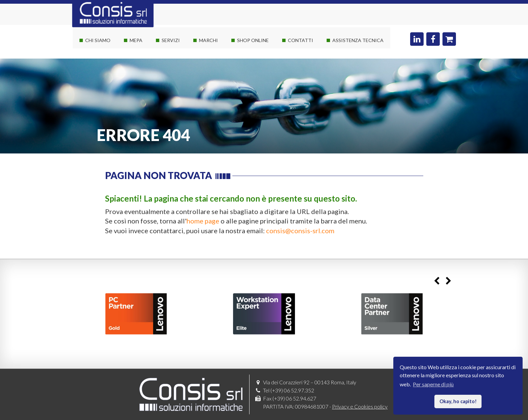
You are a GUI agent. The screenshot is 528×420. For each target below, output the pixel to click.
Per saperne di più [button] (433, 384)
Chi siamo (98, 40)
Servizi (171, 40)
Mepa (136, 40)
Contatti (301, 40)
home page (203, 221)
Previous (437, 281)
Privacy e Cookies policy (360, 406)
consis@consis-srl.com (300, 231)
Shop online (253, 40)
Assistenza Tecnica (358, 40)
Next (448, 281)
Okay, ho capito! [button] (458, 401)
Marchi (208, 40)
